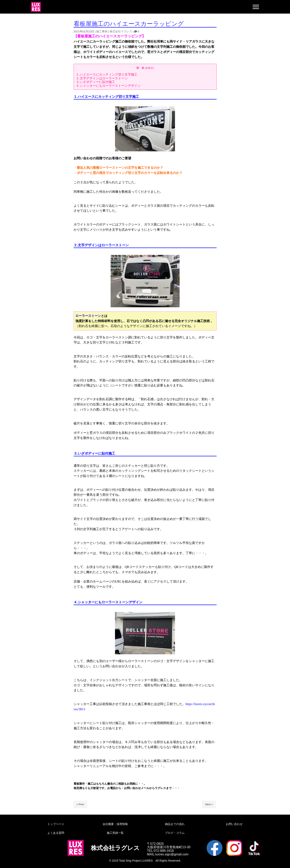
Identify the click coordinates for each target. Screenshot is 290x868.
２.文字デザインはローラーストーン (102, 78)
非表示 (149, 68)
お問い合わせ (234, 824)
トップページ (56, 824)
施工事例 (102, 31)
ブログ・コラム (175, 833)
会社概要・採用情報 (115, 824)
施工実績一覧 (115, 833)
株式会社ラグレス (121, 31)
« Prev (80, 804)
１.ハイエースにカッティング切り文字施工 (107, 74)
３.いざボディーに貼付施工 (95, 82)
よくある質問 (56, 833)
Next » (209, 804)
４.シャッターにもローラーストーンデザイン (108, 86)
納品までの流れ (175, 824)
